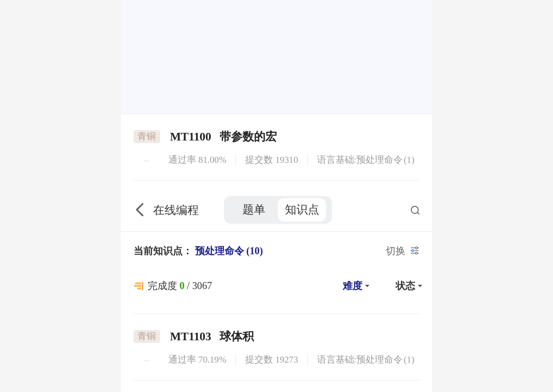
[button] (355, 98)
